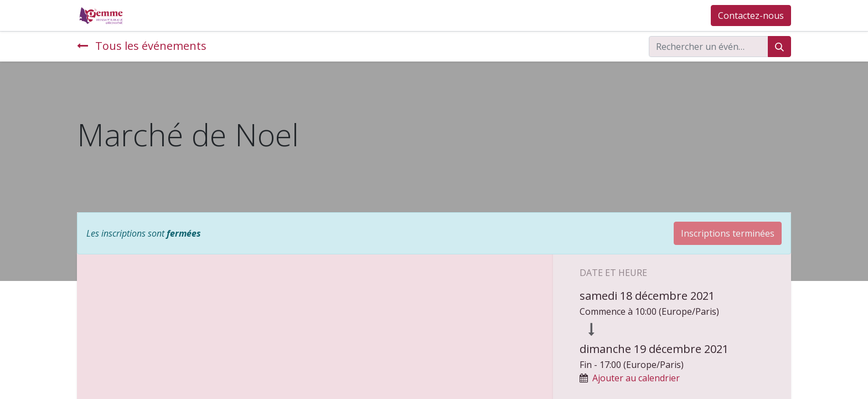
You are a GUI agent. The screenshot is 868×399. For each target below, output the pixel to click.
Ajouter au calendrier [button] (636, 378)
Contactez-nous (751, 16)
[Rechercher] (779, 47)
